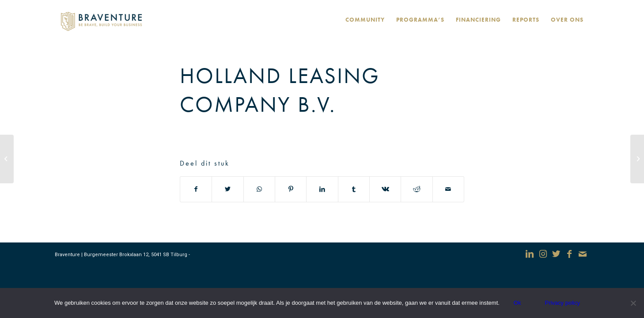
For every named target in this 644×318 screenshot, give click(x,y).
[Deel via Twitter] (227, 189)
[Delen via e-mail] (448, 189)
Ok (517, 303)
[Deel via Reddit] (417, 189)
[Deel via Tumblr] (354, 189)
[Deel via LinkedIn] (322, 189)
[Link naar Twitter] (556, 254)
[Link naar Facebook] (569, 254)
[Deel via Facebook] (196, 189)
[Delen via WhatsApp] (259, 189)
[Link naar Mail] (583, 254)
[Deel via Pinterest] (291, 189)
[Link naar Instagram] (543, 254)
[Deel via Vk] (385, 189)
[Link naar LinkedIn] (530, 254)
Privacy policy (562, 303)
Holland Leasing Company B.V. (280, 90)
